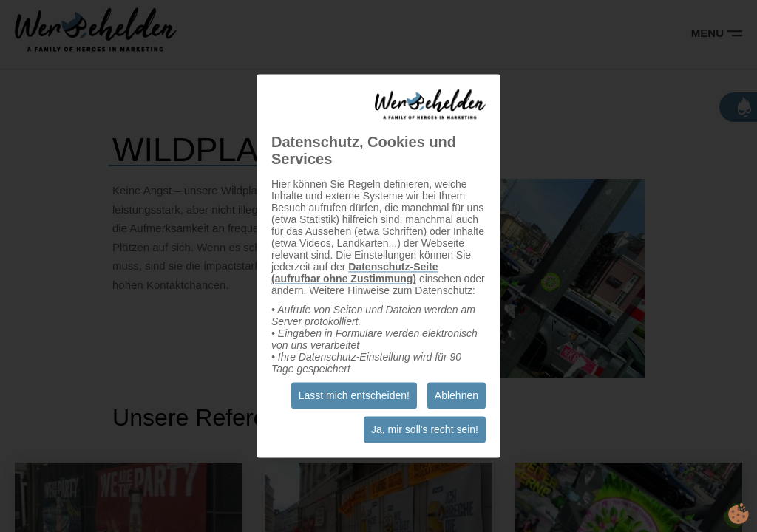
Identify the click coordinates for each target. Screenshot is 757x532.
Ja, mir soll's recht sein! (425, 430)
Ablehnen (456, 396)
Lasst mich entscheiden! (354, 396)
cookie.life (739, 514)
